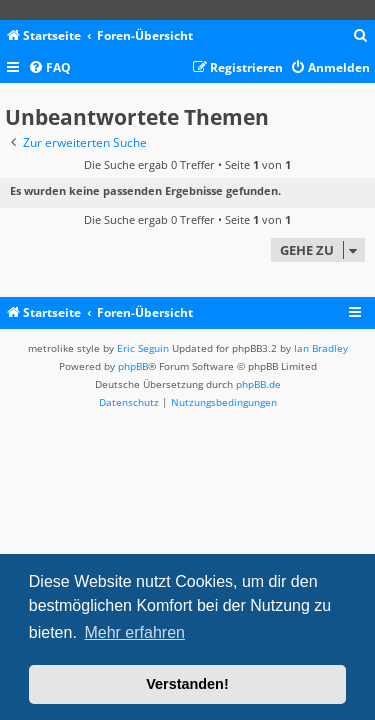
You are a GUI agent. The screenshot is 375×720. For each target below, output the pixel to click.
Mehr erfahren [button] (134, 632)
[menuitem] (361, 36)
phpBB (133, 366)
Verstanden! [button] (187, 684)
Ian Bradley (321, 348)
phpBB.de (258, 384)
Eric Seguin (143, 348)
